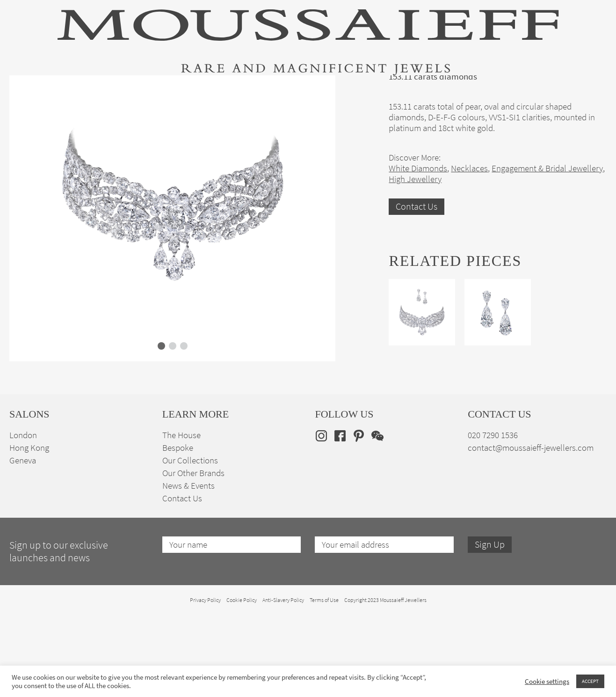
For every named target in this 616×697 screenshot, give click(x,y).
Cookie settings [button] (547, 682)
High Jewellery (57, 90)
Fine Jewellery (131, 90)
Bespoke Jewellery (432, 90)
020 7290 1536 (493, 527)
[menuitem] (592, 90)
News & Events (188, 577)
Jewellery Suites (208, 90)
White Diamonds (418, 260)
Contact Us (417, 298)
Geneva (23, 552)
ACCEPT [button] (590, 681)
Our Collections (190, 552)
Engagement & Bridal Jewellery (318, 90)
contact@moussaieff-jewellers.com (531, 539)
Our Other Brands (193, 565)
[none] (592, 90)
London (23, 527)
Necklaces (469, 260)
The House (506, 90)
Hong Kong (29, 539)
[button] (161, 438)
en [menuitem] (586, 90)
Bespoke (178, 539)
